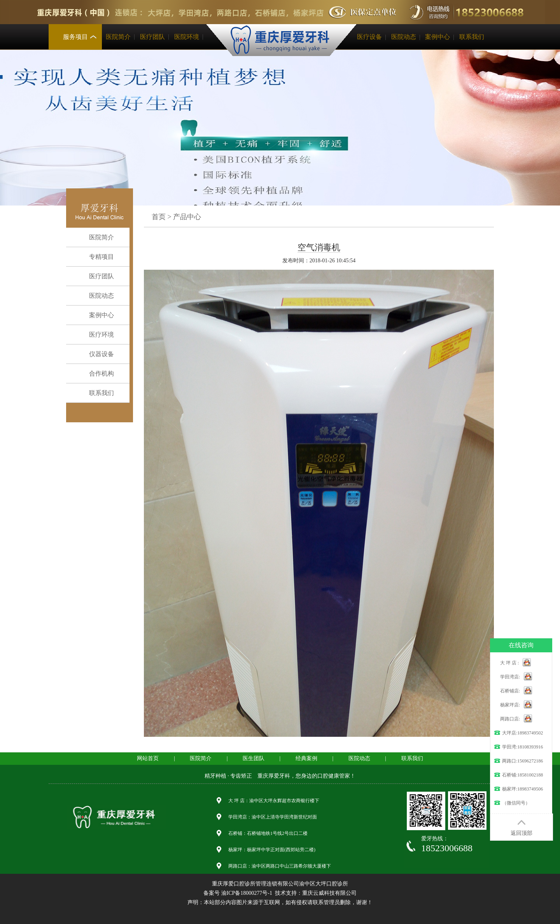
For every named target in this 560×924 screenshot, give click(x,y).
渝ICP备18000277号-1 (247, 893)
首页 (159, 217)
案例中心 (437, 37)
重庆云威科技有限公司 (329, 893)
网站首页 (148, 758)
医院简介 (118, 37)
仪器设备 (95, 354)
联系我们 (472, 37)
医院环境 (187, 37)
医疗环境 (95, 335)
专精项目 (95, 257)
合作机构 (95, 374)
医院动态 (404, 37)
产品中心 (187, 217)
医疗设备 (369, 37)
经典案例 (306, 758)
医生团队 (254, 758)
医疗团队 (152, 37)
